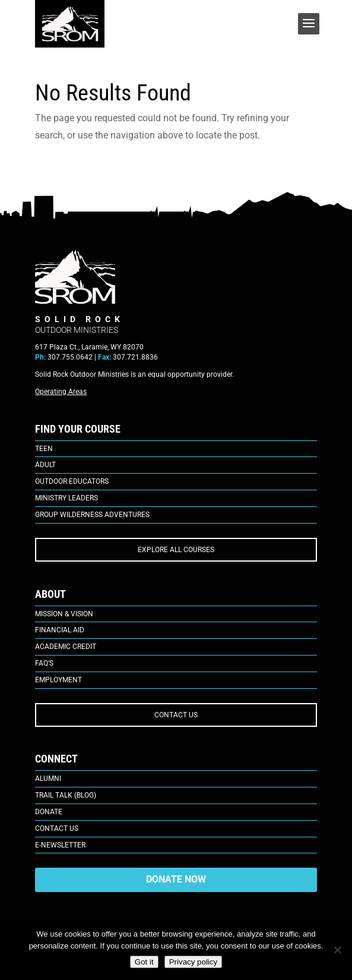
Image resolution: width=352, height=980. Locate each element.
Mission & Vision (64, 614)
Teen (44, 449)
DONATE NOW (176, 879)
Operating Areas (61, 392)
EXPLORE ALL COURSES (176, 550)
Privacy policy (193, 962)
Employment (58, 680)
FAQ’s (44, 663)
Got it (144, 962)
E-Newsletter (60, 845)
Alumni (48, 779)
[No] (337, 950)
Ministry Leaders (66, 498)
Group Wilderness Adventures (92, 515)
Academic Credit (66, 647)
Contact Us (57, 828)
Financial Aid (60, 630)
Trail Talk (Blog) (66, 795)
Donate (49, 812)
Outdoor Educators (72, 481)
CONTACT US (176, 715)
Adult (45, 465)
